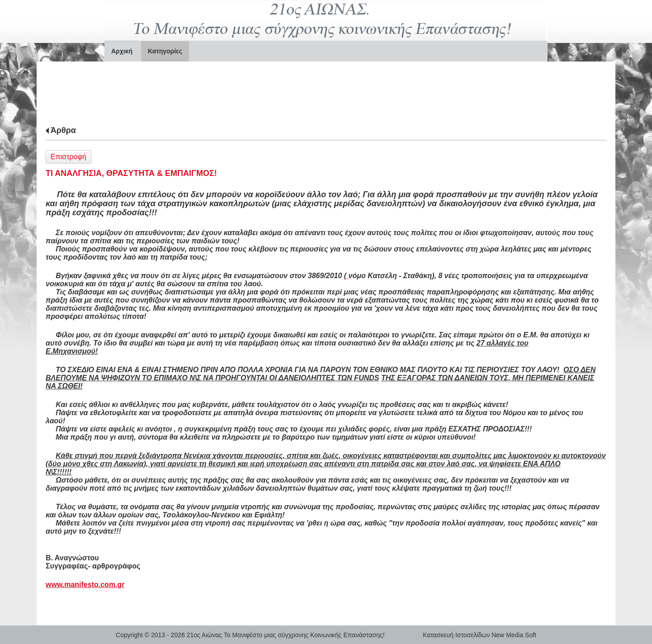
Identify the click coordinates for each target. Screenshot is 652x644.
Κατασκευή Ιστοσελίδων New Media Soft (480, 635)
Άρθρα (63, 130)
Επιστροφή (69, 157)
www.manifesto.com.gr (85, 585)
